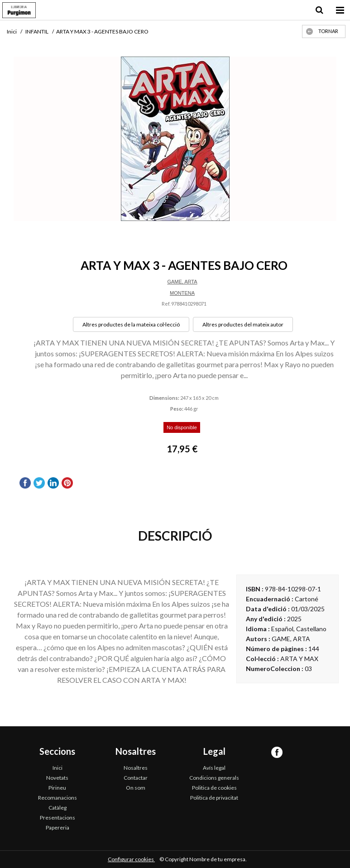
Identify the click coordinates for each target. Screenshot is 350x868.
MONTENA (182, 293)
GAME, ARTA (182, 282)
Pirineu (57, 788)
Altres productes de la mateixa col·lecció (131, 324)
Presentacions (58, 818)
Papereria (58, 827)
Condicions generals (214, 778)
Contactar (136, 778)
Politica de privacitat (214, 798)
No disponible (182, 427)
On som (136, 788)
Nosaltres (136, 768)
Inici (58, 768)
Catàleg (58, 808)
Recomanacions (58, 798)
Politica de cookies (214, 788)
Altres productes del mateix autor (243, 324)
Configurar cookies (131, 859)
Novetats (57, 778)
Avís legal (214, 768)
